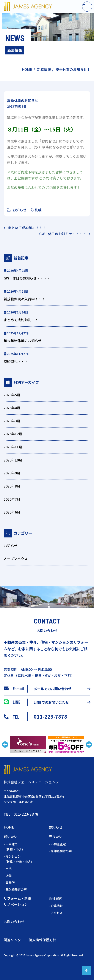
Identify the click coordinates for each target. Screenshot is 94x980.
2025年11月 (13, 447)
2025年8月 (12, 486)
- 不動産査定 (57, 844)
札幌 (38, 210)
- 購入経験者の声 (15, 889)
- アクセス (56, 913)
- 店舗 (8, 876)
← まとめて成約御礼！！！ (25, 228)
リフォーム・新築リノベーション (17, 901)
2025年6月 (12, 512)
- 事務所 (9, 883)
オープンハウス (16, 559)
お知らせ (20, 210)
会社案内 (56, 898)
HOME (27, 69)
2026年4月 (12, 408)
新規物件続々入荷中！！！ (24, 299)
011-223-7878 (50, 716)
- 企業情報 (56, 906)
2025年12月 (13, 434)
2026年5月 (12, 395)
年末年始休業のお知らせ (23, 341)
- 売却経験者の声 (60, 851)
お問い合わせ (14, 922)
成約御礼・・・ (16, 361)
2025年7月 (12, 499)
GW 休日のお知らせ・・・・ (27, 278)
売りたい (56, 837)
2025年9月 (12, 473)
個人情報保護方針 (42, 940)
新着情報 (44, 69)
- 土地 (8, 869)
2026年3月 (12, 421)
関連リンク (12, 940)
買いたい (11, 837)
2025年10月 (13, 460)
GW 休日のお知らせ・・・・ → (65, 234)
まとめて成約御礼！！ (21, 320)
